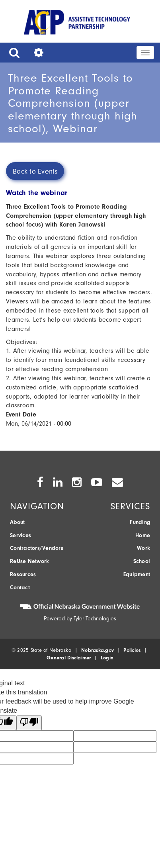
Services (20, 535)
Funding (140, 522)
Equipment (137, 574)
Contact (20, 587)
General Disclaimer (69, 658)
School (142, 561)
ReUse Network (29, 561)
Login (107, 658)
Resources (23, 574)
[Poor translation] (29, 723)
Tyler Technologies (95, 619)
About (17, 522)
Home (143, 535)
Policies (132, 650)
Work (143, 548)
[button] (12, 53)
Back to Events (35, 171)
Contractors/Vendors (37, 548)
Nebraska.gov (98, 650)
